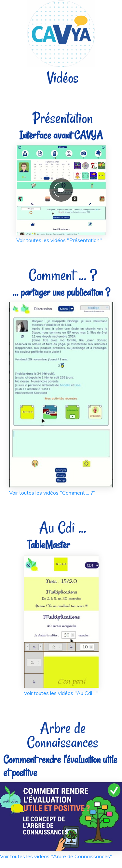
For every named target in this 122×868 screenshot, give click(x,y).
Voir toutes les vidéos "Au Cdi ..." (61, 693)
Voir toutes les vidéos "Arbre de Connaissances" (56, 856)
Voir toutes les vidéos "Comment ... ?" (52, 493)
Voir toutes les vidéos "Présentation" (59, 240)
